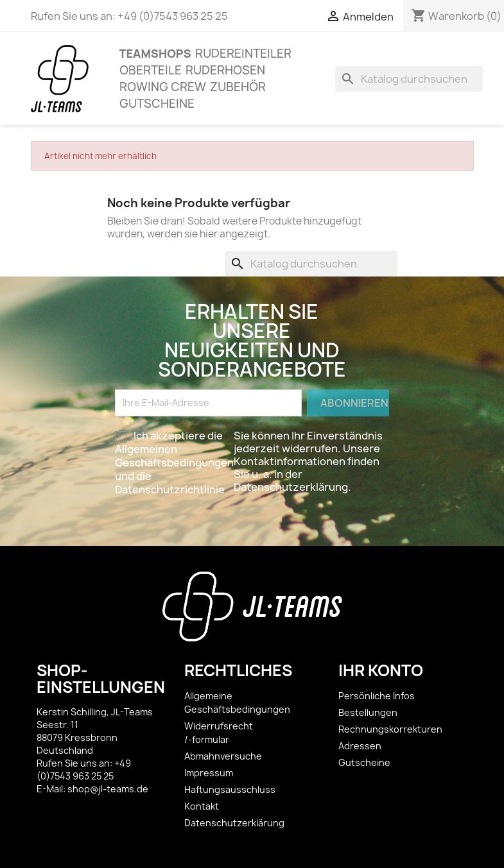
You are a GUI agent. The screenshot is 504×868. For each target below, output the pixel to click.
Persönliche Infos (377, 696)
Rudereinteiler (243, 54)
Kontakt (202, 806)
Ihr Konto (381, 670)
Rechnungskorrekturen (390, 729)
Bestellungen (368, 712)
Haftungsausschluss (230, 789)
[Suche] (409, 79)
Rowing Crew (163, 87)
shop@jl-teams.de (108, 789)
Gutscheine (157, 104)
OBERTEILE (151, 70)
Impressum (209, 773)
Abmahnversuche (223, 756)
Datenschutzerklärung (234, 823)
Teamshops (155, 53)
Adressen (360, 746)
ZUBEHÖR (238, 87)
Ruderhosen (225, 70)
